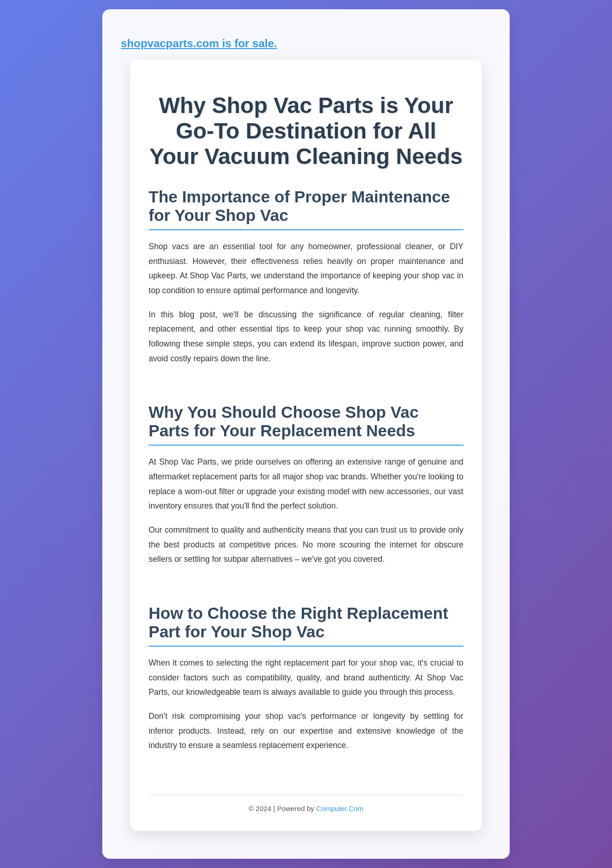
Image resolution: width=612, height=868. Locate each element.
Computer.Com (340, 808)
